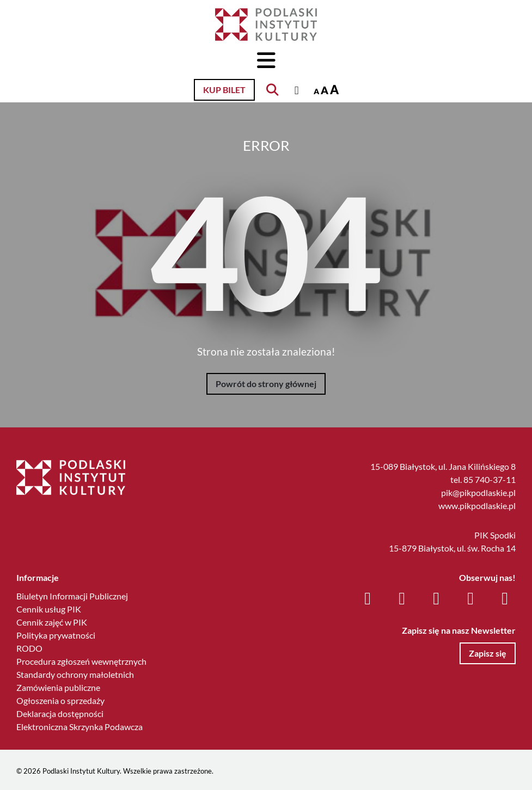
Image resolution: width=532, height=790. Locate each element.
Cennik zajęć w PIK (52, 622)
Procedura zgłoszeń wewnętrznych (81, 661)
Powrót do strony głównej (266, 384)
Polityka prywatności (56, 635)
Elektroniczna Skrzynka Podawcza (80, 727)
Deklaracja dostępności (60, 714)
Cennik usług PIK (49, 609)
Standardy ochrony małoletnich (75, 674)
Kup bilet (224, 90)
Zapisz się (488, 653)
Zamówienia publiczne (58, 687)
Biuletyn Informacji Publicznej (72, 596)
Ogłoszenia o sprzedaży (60, 700)
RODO (29, 648)
